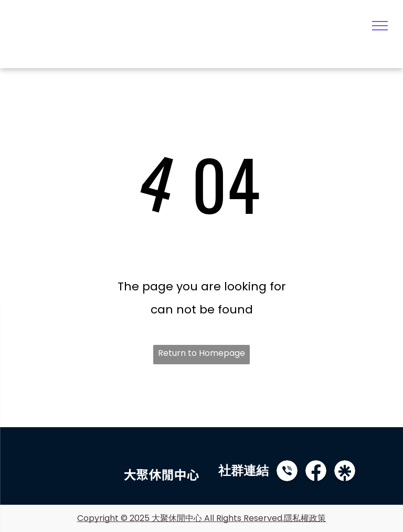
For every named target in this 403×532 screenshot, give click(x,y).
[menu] (380, 26)
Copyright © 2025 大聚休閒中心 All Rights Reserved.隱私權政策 (201, 518)
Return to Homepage (201, 353)
